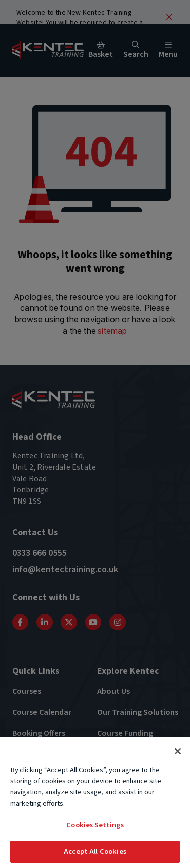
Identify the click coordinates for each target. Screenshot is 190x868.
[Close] (178, 752)
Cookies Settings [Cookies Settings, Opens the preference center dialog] (95, 826)
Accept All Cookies (95, 853)
